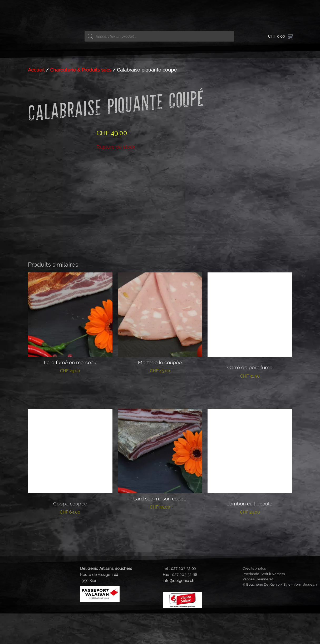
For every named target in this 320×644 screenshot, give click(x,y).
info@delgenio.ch (179, 611)
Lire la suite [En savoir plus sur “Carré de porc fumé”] (250, 423)
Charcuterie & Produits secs (81, 70)
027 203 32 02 (183, 599)
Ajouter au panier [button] (70, 418)
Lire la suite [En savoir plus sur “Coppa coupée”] (70, 559)
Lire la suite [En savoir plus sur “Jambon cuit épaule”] (250, 559)
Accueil (36, 70)
